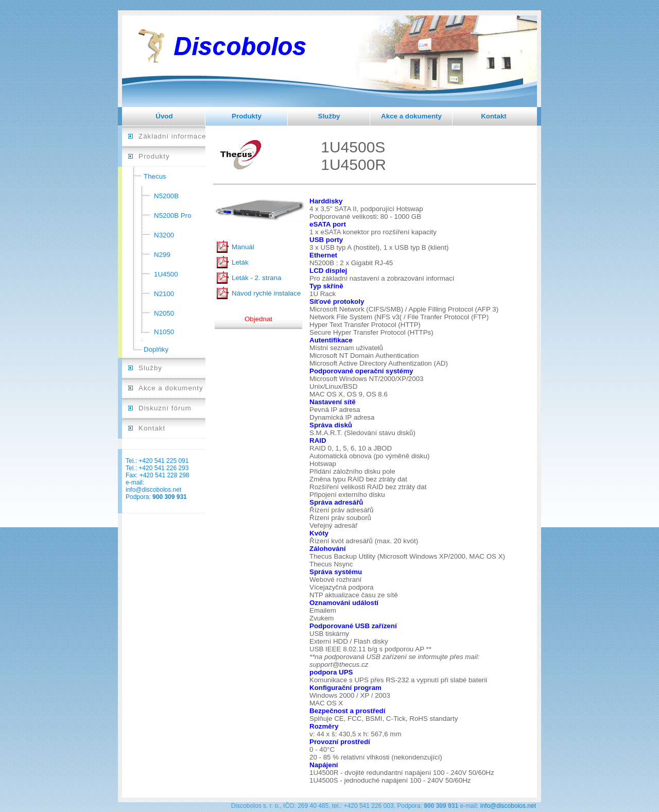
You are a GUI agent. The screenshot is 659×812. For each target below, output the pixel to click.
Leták (240, 262)
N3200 (164, 235)
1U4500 (166, 274)
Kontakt (494, 116)
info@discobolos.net (153, 490)
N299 (162, 255)
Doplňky (156, 349)
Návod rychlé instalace (266, 293)
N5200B (166, 196)
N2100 (164, 294)
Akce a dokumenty (411, 116)
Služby (329, 116)
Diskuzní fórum (165, 408)
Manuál (243, 247)
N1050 (164, 332)
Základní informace (172, 136)
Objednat (258, 319)
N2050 (164, 313)
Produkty (247, 116)
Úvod (164, 116)
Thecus (155, 176)
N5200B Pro (173, 215)
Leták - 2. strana (256, 278)
